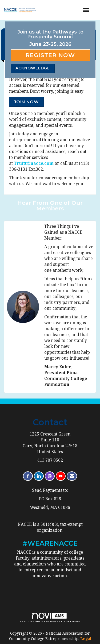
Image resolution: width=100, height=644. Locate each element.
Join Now (26, 102)
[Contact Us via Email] (72, 476)
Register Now (50, 55)
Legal (86, 639)
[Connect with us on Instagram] (50, 476)
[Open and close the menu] (67, 10)
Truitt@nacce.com (34, 163)
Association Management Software (50, 618)
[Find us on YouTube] (61, 476)
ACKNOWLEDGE (33, 68)
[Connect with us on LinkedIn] (39, 476)
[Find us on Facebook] (28, 476)
